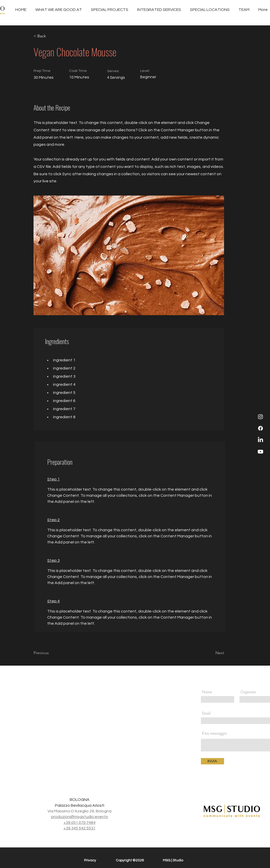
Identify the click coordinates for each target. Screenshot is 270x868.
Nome (207, 692)
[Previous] (50, 653)
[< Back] (50, 36)
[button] (159, 10)
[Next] (211, 653)
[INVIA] (212, 761)
